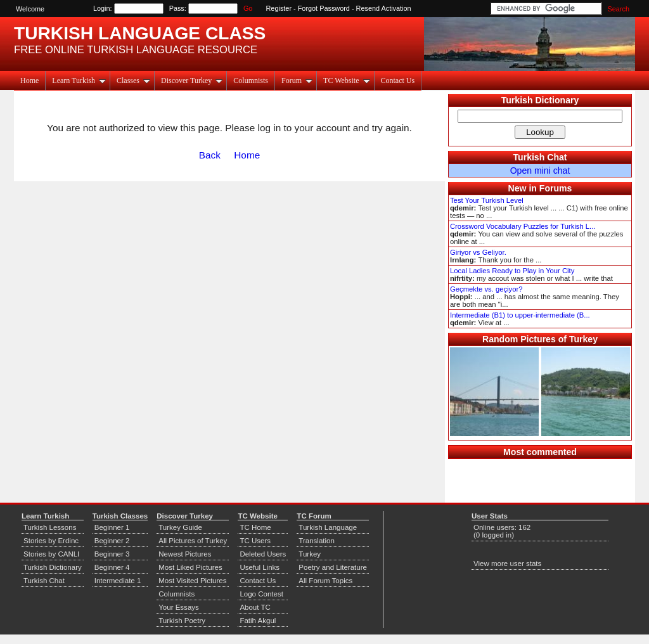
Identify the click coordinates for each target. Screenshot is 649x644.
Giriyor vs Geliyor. (478, 252)
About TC (255, 607)
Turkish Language (328, 527)
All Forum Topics (325, 581)
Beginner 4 (112, 567)
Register (279, 8)
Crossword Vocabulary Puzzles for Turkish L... (523, 226)
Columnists (251, 80)
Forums (556, 188)
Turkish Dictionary (540, 100)
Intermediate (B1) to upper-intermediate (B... (520, 315)
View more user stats (507, 563)
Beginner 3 (112, 554)
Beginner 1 (112, 527)
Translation (317, 541)
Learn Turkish (79, 80)
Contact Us (398, 80)
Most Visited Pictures (192, 581)
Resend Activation (384, 8)
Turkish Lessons (50, 527)
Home (29, 80)
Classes (133, 80)
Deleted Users (263, 554)
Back (210, 155)
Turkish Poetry (182, 621)
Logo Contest (261, 594)
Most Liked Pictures (190, 567)
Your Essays (179, 607)
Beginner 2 (112, 541)
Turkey (310, 554)
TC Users (255, 541)
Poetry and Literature (333, 567)
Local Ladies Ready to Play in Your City (512, 271)
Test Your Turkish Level (487, 200)
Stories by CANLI (51, 554)
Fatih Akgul (258, 621)
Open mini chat (540, 171)
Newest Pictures (185, 554)
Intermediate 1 (118, 581)
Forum (297, 80)
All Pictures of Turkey (193, 541)
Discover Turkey (192, 80)
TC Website (346, 80)
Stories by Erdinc (51, 541)
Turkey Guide (180, 527)
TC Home (255, 527)
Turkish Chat (540, 157)
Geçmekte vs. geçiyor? (486, 289)
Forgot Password (324, 8)
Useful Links (260, 567)
